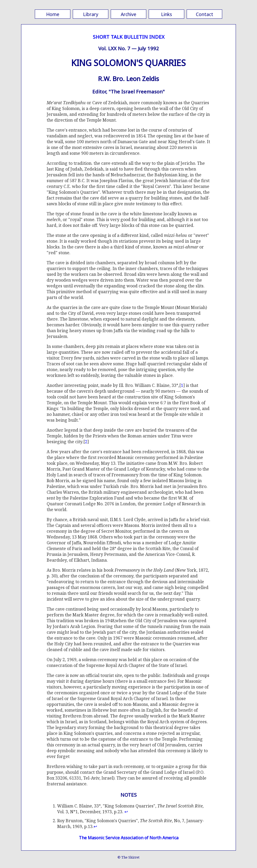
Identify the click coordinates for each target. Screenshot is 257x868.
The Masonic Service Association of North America (129, 838)
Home (53, 14)
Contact (205, 14)
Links (166, 14)
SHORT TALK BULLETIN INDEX (129, 37)
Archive (128, 14)
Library (91, 14)
